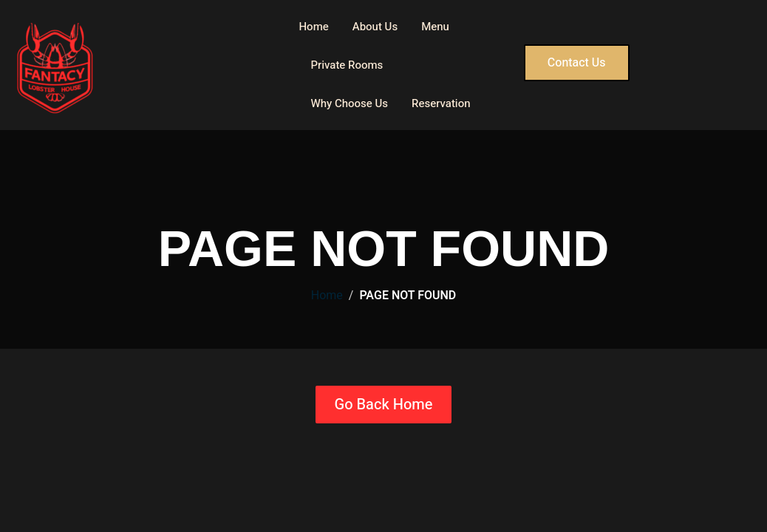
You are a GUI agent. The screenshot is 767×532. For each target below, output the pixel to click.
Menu (435, 27)
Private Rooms (347, 65)
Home (313, 27)
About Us (375, 27)
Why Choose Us (349, 103)
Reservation (441, 103)
